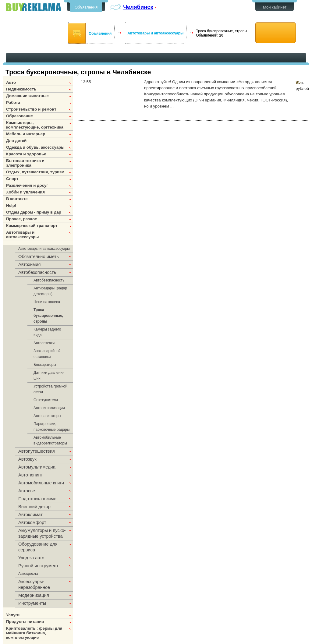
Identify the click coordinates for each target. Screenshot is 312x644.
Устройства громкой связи (50, 389)
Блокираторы (45, 365)
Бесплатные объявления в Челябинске (34, 7)
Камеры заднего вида (47, 332)
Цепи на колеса (47, 302)
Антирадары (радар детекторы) (50, 291)
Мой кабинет (275, 7)
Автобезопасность (49, 280)
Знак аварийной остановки (47, 354)
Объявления (86, 7)
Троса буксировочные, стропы (48, 316)
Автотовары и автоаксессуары (155, 33)
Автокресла (28, 574)
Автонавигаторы (47, 416)
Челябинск (138, 7)
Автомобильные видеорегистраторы (50, 440)
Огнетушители (46, 400)
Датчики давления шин (49, 375)
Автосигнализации (49, 408)
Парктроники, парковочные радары (51, 427)
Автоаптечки (44, 343)
